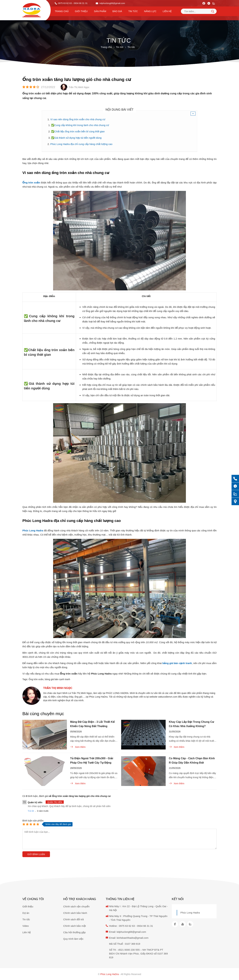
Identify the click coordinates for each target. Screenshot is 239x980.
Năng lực (150, 11)
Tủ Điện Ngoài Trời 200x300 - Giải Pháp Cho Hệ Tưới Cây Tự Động (92, 760)
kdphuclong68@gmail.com (110, 3)
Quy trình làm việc (73, 939)
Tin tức (133, 11)
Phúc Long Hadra (190, 913)
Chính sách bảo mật (75, 926)
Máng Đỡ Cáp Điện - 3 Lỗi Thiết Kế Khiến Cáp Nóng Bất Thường (93, 724)
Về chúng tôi (33, 899)
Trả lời (31, 811)
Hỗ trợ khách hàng (80, 899)
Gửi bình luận (36, 854)
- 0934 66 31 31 (80, 3)
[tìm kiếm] (213, 11)
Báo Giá (117, 11)
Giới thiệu (81, 11)
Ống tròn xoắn (36, 679)
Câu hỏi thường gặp (74, 932)
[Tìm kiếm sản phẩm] (199, 11)
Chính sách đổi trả (73, 919)
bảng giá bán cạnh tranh (58, 679)
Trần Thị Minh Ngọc (58, 688)
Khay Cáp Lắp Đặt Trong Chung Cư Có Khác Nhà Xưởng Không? (192, 724)
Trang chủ (62, 11)
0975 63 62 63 (65, 3)
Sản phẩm (100, 11)
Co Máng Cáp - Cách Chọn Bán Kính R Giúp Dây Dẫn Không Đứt (192, 760)
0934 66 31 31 (145, 926)
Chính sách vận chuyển (76, 906)
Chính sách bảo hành (75, 913)
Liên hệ (167, 11)
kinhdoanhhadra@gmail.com (133, 938)
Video (26, 926)
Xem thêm (78, 747)
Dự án (26, 913)
